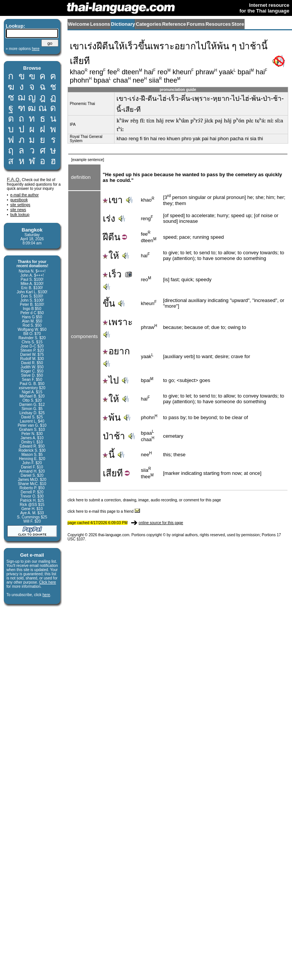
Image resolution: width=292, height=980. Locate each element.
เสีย (110, 473)
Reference (174, 24)
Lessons (100, 24)
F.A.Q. (14, 179)
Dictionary (123, 24)
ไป (111, 380)
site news (18, 210)
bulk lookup (20, 215)
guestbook (19, 200)
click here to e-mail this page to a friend (104, 511)
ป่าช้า (114, 436)
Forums (196, 24)
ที (120, 473)
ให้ (111, 256)
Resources (218, 24)
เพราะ (118, 322)
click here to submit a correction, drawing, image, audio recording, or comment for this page (144, 500)
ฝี (105, 237)
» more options (23, 49)
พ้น (112, 417)
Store (238, 24)
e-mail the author (24, 195)
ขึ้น (109, 303)
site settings (20, 205)
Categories (148, 24)
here (46, 595)
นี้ (109, 455)
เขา (113, 200)
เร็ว (118, 274)
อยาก (116, 351)
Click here (47, 582)
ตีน (114, 237)
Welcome (79, 24)
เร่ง (109, 218)
